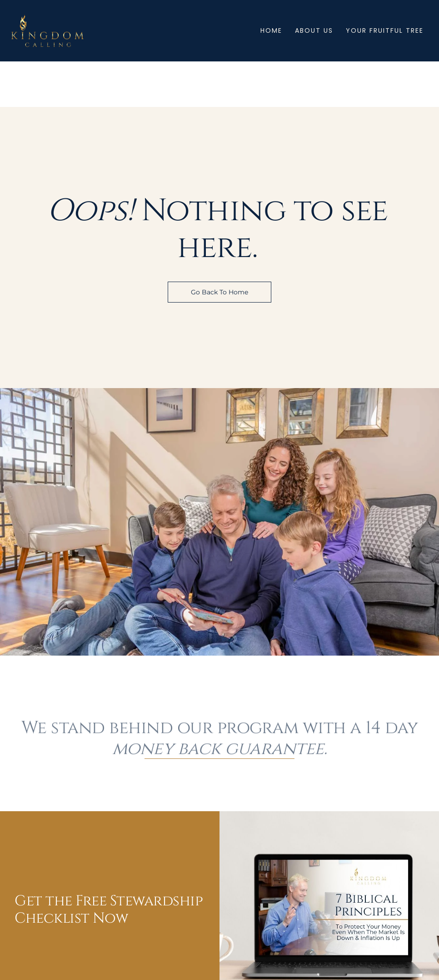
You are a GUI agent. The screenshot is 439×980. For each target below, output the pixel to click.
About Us (314, 30)
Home (271, 30)
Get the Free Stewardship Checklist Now (109, 910)
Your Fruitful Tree (385, 30)
